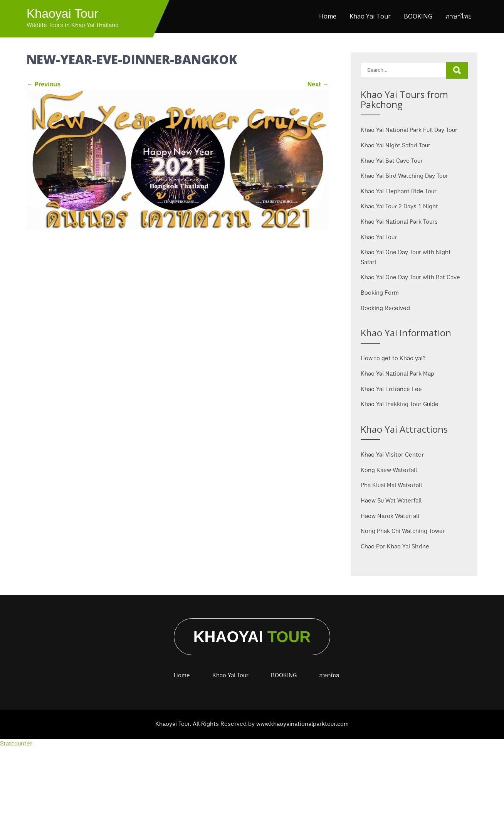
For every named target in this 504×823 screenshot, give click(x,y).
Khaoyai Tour (62, 13)
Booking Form (380, 293)
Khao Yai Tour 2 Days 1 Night (399, 206)
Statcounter (16, 744)
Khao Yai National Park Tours (399, 222)
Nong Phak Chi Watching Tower (403, 531)
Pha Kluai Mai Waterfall (391, 485)
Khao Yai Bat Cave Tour (392, 161)
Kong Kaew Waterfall (389, 470)
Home (328, 16)
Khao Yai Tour (370, 16)
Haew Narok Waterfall (390, 516)
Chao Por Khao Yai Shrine (395, 546)
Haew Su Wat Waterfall (391, 501)
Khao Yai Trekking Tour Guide (400, 404)
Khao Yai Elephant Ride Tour (399, 191)
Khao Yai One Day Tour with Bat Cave (410, 277)
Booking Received (385, 308)
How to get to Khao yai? (393, 358)
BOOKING (418, 16)
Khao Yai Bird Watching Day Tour (404, 176)
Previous (44, 84)
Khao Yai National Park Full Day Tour (409, 130)
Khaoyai (252, 637)
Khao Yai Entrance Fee (391, 389)
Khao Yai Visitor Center (392, 455)
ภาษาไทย (459, 16)
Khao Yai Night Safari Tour (396, 145)
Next (318, 84)
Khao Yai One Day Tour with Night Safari (406, 257)
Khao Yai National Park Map (397, 374)
